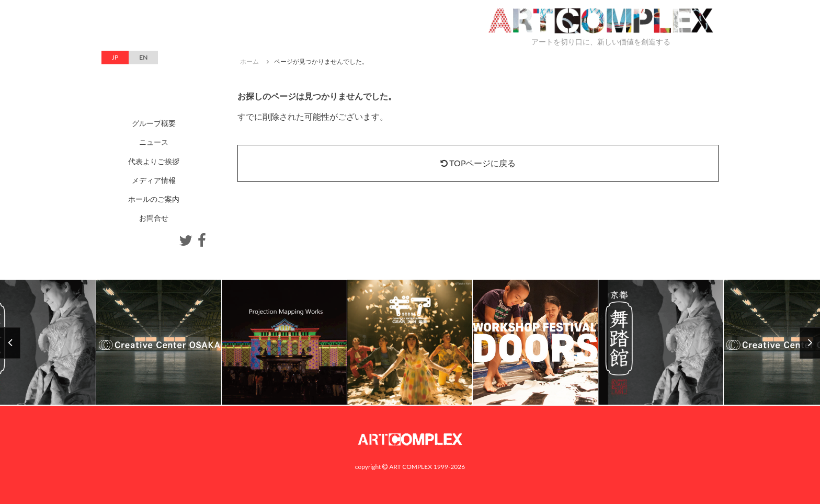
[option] (410, 343)
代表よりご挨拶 (154, 161)
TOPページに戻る (478, 163)
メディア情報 (154, 180)
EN (143, 57)
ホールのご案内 (154, 199)
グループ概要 (154, 123)
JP (115, 57)
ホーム (249, 61)
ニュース (154, 142)
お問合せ (154, 218)
